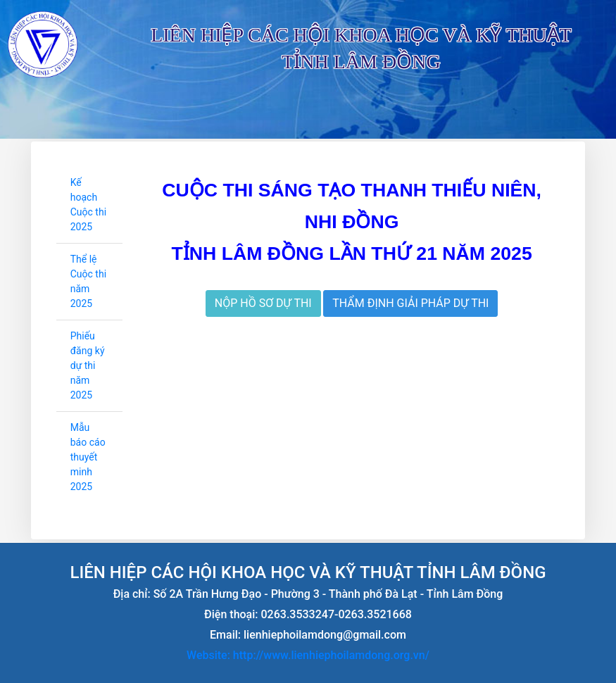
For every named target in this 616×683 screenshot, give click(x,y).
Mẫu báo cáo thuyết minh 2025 (88, 457)
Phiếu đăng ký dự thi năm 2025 (88, 365)
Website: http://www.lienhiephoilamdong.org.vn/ (308, 655)
